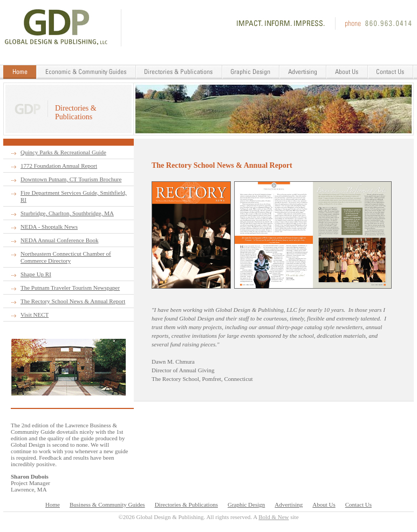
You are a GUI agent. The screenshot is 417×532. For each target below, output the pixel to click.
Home (53, 504)
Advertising (289, 504)
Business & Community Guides (107, 504)
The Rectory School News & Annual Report (73, 301)
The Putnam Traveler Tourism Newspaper (70, 288)
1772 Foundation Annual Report (59, 166)
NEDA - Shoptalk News (49, 227)
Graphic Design (246, 504)
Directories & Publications (186, 504)
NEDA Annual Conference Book (60, 240)
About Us (324, 504)
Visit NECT (35, 315)
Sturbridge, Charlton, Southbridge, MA (67, 213)
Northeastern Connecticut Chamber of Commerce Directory (66, 257)
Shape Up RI (36, 274)
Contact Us (358, 504)
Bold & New (274, 517)
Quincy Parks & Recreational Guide (63, 152)
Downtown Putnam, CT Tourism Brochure (71, 179)
